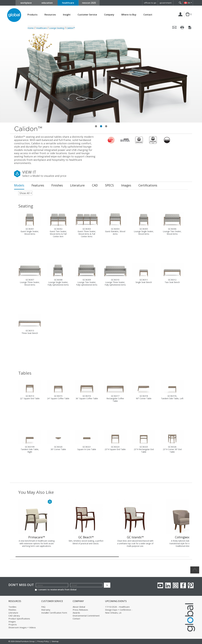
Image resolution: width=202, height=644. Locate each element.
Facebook (183, 585)
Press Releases (80, 610)
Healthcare (41, 28)
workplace (26, 3)
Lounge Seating (57, 28)
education (47, 3)
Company (109, 15)
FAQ (43, 607)
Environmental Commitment (86, 616)
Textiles (12, 607)
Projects (13, 624)
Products (32, 15)
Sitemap (55, 641)
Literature (13, 613)
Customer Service (87, 15)
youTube (160, 585)
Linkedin (168, 585)
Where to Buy (129, 15)
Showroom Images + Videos (22, 627)
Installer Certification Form (54, 613)
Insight (67, 15)
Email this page (175, 27)
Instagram (176, 585)
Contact (148, 15)
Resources (50, 15)
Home (31, 28)
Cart (188, 17)
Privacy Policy (43, 641)
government (166, 3)
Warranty (46, 610)
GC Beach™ (86, 537)
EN (189, 3)
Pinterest (191, 585)
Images (12, 622)
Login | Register (181, 17)
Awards (76, 613)
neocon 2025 (89, 3)
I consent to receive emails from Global (56, 590)
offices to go (150, 3)
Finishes (12, 610)
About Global (79, 607)
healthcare (68, 3)
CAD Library (14, 616)
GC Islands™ (135, 537)
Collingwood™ (185, 537)
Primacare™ (37, 537)
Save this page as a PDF (190, 27)
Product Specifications (19, 619)
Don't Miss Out (21, 585)
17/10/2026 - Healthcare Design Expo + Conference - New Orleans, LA (119, 610)
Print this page (182, 27)
